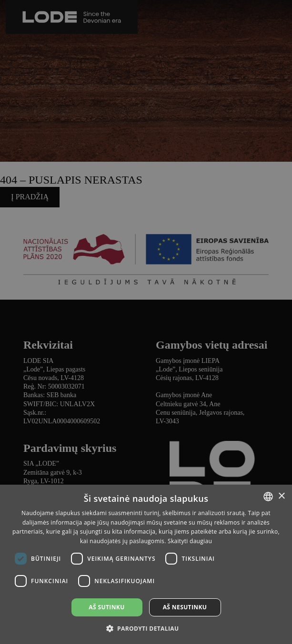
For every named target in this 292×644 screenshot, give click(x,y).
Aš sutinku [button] (106, 607)
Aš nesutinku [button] (185, 607)
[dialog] (146, 322)
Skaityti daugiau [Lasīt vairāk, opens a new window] (190, 541)
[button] (146, 628)
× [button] (281, 496)
